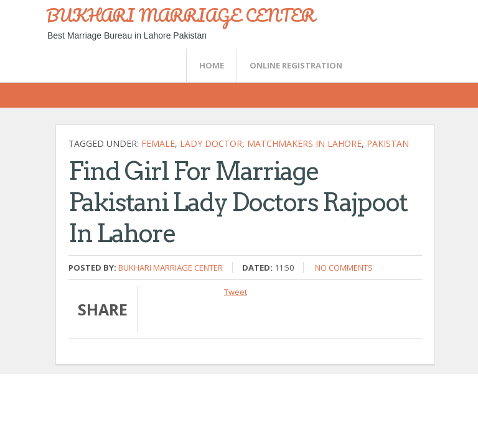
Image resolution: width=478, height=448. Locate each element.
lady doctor (211, 143)
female (158, 143)
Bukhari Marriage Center (171, 268)
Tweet (236, 292)
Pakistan (388, 143)
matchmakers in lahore (304, 143)
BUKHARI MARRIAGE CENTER (180, 15)
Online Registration (296, 65)
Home (212, 65)
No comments (344, 268)
